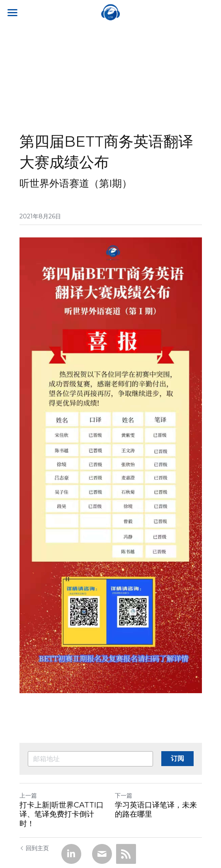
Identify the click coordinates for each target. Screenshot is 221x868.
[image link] (111, 12)
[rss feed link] (126, 854)
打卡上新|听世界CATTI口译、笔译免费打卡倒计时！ (62, 814)
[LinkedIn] (71, 854)
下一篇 (124, 795)
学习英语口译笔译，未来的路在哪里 (156, 810)
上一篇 (28, 795)
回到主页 (34, 848)
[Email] (102, 854)
